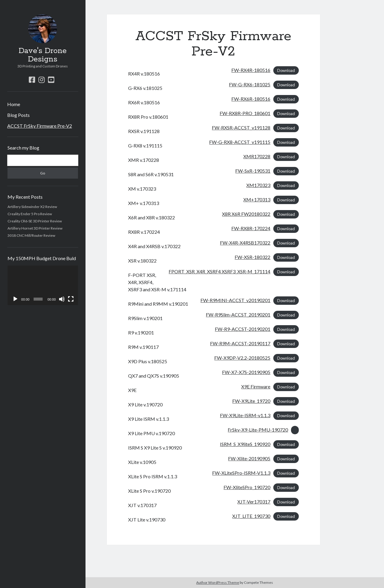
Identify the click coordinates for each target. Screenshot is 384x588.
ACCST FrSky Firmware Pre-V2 (40, 126)
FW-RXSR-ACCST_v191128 (241, 128)
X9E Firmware (256, 386)
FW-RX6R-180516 (251, 99)
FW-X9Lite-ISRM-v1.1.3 (245, 415)
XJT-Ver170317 (254, 502)
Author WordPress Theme (218, 582)
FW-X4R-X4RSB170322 (245, 243)
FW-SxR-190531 (253, 171)
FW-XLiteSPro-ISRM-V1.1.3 (241, 473)
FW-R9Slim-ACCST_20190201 (238, 315)
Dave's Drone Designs (43, 55)
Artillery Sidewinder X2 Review (32, 207)
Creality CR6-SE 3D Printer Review (35, 221)
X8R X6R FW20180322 (246, 214)
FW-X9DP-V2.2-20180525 (242, 358)
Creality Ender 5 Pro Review (30, 214)
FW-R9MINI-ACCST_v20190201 (235, 300)
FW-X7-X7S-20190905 (246, 372)
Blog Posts (18, 115)
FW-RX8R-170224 (251, 228)
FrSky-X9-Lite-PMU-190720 (258, 430)
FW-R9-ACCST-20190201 (243, 329)
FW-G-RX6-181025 (250, 84)
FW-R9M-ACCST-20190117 (240, 343)
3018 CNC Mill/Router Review (31, 235)
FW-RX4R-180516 (251, 70)
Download (286, 70)
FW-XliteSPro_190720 (247, 487)
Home (14, 104)
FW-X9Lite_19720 (251, 401)
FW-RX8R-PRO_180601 (245, 113)
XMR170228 (257, 156)
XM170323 (258, 185)
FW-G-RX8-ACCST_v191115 (240, 142)
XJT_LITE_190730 (251, 516)
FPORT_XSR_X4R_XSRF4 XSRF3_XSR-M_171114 (219, 271)
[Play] (15, 299)
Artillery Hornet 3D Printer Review (35, 228)
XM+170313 (257, 199)
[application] (43, 285)
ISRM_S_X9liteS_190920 (245, 444)
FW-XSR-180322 (252, 257)
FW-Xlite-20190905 (249, 458)
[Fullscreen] (71, 299)
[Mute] (62, 299)
